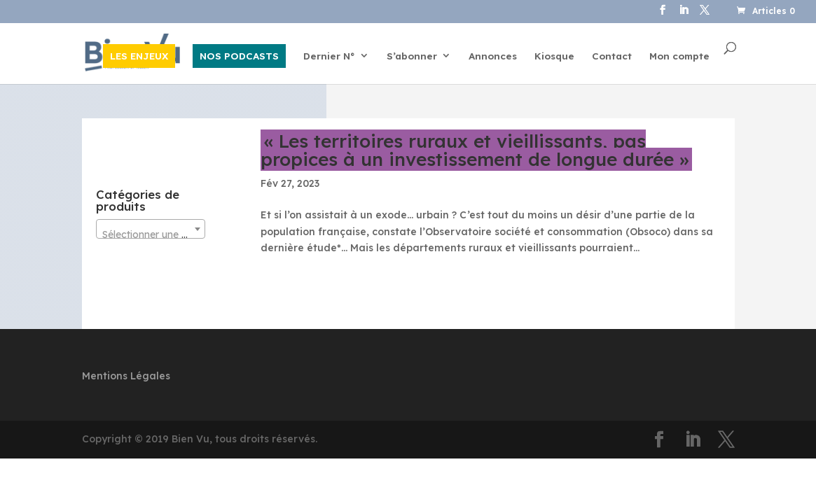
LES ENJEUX (139, 56)
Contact (612, 56)
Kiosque (554, 56)
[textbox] (151, 234)
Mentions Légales (126, 376)
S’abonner (412, 56)
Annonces (493, 56)
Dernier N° (329, 56)
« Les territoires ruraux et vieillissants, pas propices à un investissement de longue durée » (475, 150)
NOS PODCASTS (239, 56)
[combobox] (151, 229)
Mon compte (679, 56)
